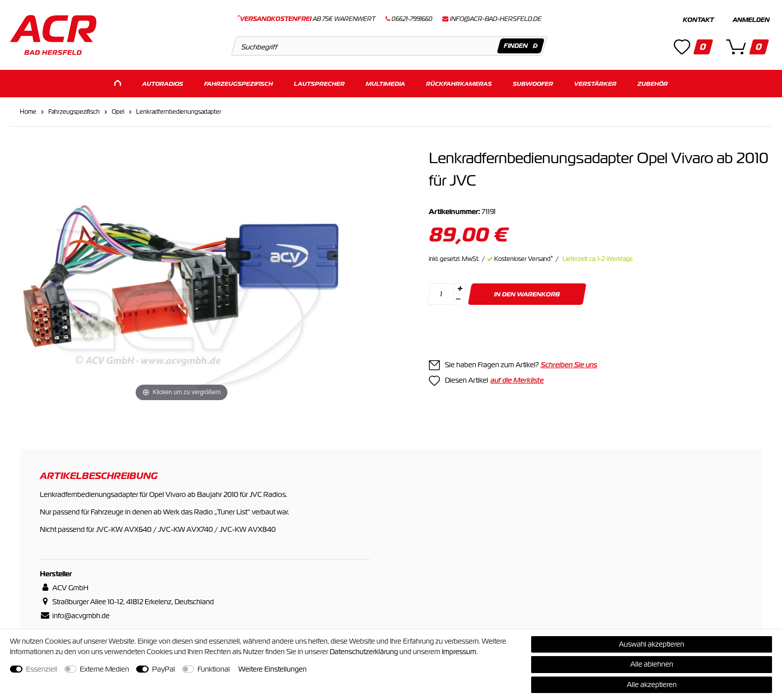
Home (28, 112)
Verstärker (595, 84)
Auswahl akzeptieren (652, 644)
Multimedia (385, 84)
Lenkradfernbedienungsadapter (179, 112)
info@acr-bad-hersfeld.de (496, 19)
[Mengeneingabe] (441, 294)
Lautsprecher (319, 84)
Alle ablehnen (652, 664)
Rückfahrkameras (459, 84)
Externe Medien (104, 669)
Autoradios (163, 84)
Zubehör (653, 84)
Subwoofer (533, 84)
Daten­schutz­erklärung (364, 652)
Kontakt (698, 20)
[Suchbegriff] (389, 46)
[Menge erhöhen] (460, 289)
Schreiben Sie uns (569, 365)
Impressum (459, 652)
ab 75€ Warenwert (306, 19)
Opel (118, 112)
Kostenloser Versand (524, 259)
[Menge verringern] (458, 300)
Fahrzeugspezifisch (238, 84)
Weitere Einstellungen (273, 669)
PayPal (164, 669)
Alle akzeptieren (652, 685)
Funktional (214, 669)
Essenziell (42, 669)
